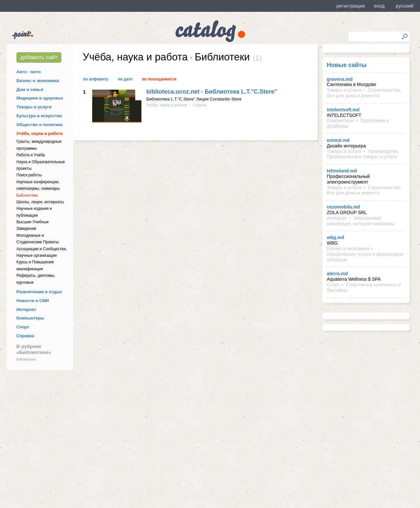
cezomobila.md (343, 207)
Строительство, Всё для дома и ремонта (364, 93)
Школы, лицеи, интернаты (40, 202)
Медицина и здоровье (40, 98)
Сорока (199, 105)
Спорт (23, 327)
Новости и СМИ (33, 301)
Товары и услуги (34, 107)
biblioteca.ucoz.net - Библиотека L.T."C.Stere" (212, 92)
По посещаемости (159, 79)
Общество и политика (40, 125)
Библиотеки (27, 195)
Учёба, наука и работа (40, 133)
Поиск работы (29, 175)
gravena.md (340, 79)
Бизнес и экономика (38, 81)
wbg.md (336, 237)
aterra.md (337, 274)
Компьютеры (30, 318)
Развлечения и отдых (39, 292)
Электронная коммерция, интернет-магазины (360, 221)
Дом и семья (30, 89)
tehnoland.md (342, 171)
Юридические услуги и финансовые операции (365, 257)
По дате (125, 79)
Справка (25, 336)
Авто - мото (29, 72)
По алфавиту (96, 79)
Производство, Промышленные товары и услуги (363, 154)
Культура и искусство (39, 116)
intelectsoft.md (343, 110)
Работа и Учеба (31, 155)
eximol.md (338, 140)
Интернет (26, 309)
